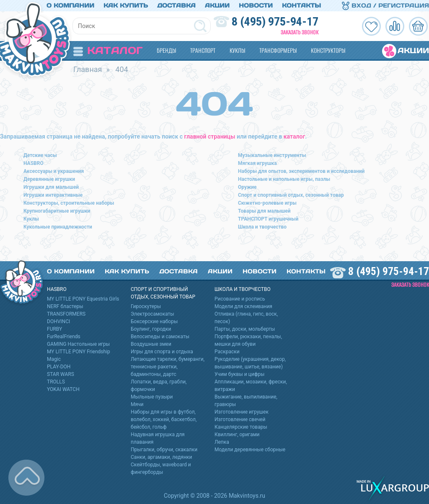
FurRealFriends (64, 337)
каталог (294, 136)
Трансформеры (278, 50)
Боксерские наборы (154, 321)
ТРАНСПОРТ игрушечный (268, 219)
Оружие (247, 187)
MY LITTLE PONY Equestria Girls (83, 299)
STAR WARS (61, 374)
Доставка (176, 5)
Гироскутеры (146, 306)
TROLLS (56, 382)
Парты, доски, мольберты (245, 329)
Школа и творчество (262, 227)
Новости (256, 5)
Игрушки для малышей (51, 187)
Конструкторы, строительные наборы (69, 203)
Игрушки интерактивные (53, 195)
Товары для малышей (264, 211)
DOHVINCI (58, 321)
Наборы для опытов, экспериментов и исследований (301, 171)
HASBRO (34, 163)
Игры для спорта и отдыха (162, 352)
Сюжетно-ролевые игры (267, 203)
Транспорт (203, 50)
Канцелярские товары (241, 427)
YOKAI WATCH (63, 389)
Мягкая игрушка (257, 163)
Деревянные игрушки (49, 179)
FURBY (54, 329)
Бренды (166, 50)
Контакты (301, 5)
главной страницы (210, 136)
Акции (217, 5)
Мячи (137, 404)
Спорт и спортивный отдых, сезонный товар (291, 195)
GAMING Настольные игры (78, 344)
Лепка (222, 442)
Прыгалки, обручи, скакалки (164, 450)
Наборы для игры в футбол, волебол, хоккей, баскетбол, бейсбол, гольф (164, 419)
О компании (70, 5)
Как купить (126, 5)
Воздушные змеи (151, 344)
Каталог (108, 50)
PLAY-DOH (59, 367)
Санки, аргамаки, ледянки (161, 457)
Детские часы (40, 155)
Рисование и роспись (240, 299)
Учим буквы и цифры (239, 374)
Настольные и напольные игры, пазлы (284, 179)
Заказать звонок (300, 32)
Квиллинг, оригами (237, 435)
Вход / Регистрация (385, 5)
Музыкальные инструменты (272, 155)
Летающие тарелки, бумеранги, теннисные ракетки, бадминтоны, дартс (168, 367)
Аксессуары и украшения (54, 171)
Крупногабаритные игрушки (57, 211)
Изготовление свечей (240, 419)
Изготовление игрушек (242, 412)
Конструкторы (328, 50)
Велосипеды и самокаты (160, 337)
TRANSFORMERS (66, 314)
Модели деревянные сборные (250, 450)
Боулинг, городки (151, 329)
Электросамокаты (152, 314)
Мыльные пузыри (152, 397)
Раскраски (227, 352)
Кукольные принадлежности (58, 227)
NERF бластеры (65, 306)
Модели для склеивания (243, 306)
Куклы (237, 50)
